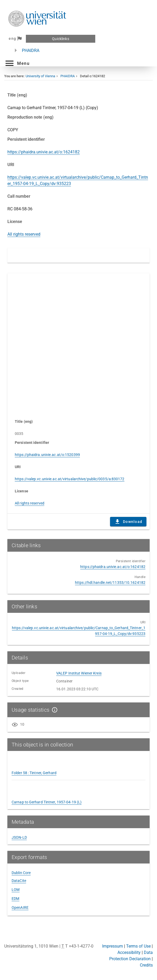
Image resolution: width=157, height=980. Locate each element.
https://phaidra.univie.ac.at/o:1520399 (47, 455)
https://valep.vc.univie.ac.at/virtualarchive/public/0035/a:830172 (70, 479)
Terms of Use (138, 946)
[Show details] (54, 710)
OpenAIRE (20, 908)
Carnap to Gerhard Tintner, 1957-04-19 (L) (47, 802)
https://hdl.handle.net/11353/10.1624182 (110, 583)
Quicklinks (60, 39)
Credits (146, 965)
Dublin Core (21, 873)
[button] (17, 63)
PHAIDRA (31, 50)
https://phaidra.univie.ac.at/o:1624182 (44, 152)
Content (78, 343)
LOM (16, 890)
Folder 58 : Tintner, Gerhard (34, 773)
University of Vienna (40, 76)
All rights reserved (24, 234)
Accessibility (129, 952)
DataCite (19, 881)
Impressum (113, 946)
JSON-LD (19, 837)
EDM (15, 899)
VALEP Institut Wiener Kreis (79, 673)
